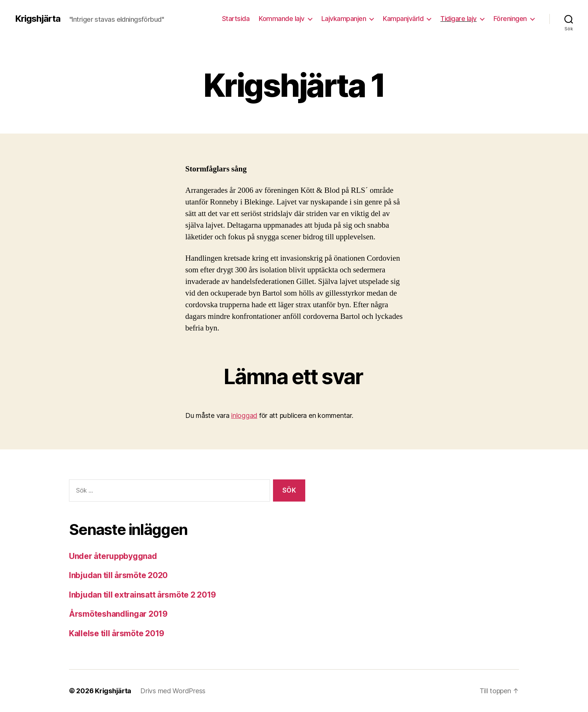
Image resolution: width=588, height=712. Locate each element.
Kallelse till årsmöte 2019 (117, 633)
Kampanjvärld (403, 19)
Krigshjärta (38, 19)
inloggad (244, 415)
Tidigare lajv (458, 19)
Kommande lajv (282, 19)
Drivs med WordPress (173, 691)
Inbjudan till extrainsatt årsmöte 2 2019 (142, 595)
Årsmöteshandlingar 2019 (118, 614)
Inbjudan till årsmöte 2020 (118, 575)
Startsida (236, 19)
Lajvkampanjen (344, 19)
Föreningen (510, 19)
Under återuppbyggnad (113, 556)
